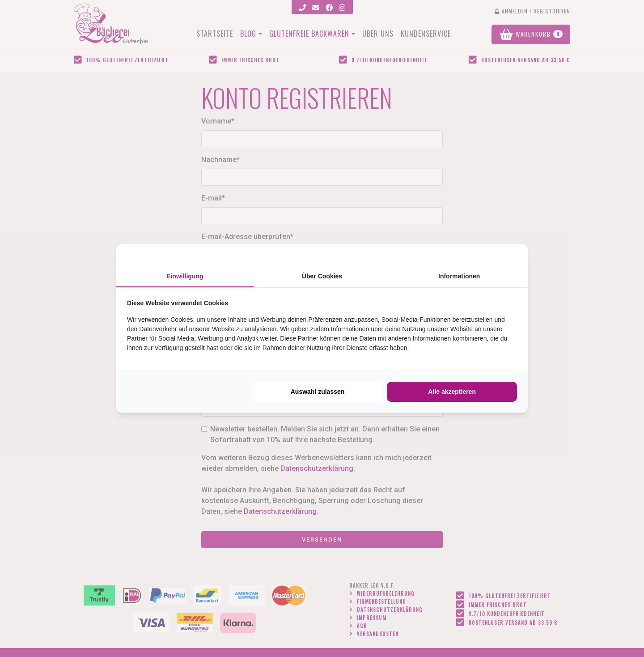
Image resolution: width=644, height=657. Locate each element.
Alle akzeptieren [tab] (452, 392)
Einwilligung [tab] (185, 276)
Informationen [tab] (459, 276)
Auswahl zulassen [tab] (318, 392)
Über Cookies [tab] (322, 276)
